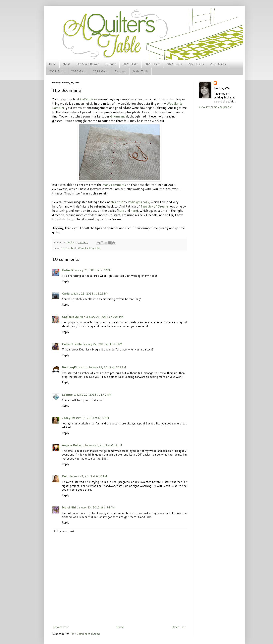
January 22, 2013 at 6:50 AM (90, 418)
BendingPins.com (75, 367)
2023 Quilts (196, 64)
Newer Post (61, 627)
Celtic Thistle (72, 344)
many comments (114, 185)
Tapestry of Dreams (155, 206)
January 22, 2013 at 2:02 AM (107, 367)
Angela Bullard (73, 445)
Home (53, 64)
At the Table (140, 71)
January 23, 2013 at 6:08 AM (88, 476)
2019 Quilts (101, 71)
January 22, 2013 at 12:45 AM (102, 344)
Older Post (179, 627)
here (121, 211)
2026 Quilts (130, 64)
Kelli (65, 476)
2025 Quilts (152, 64)
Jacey (66, 418)
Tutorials (111, 64)
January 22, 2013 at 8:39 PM (103, 445)
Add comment (64, 531)
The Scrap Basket (88, 64)
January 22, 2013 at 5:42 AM (93, 395)
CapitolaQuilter (73, 317)
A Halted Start (87, 99)
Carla (66, 294)
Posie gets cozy (139, 202)
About (66, 64)
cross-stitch (69, 248)
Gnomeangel (119, 116)
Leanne (67, 395)
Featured (121, 71)
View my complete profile (215, 107)
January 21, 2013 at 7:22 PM (93, 270)
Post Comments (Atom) (85, 634)
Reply (65, 281)
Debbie (71, 242)
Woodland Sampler (89, 248)
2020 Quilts (79, 71)
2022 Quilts (218, 64)
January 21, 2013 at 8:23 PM (90, 294)
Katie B (67, 270)
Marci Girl (69, 507)
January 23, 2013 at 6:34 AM (96, 507)
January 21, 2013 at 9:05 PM (105, 317)
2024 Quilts (174, 64)
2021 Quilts (57, 71)
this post (117, 202)
